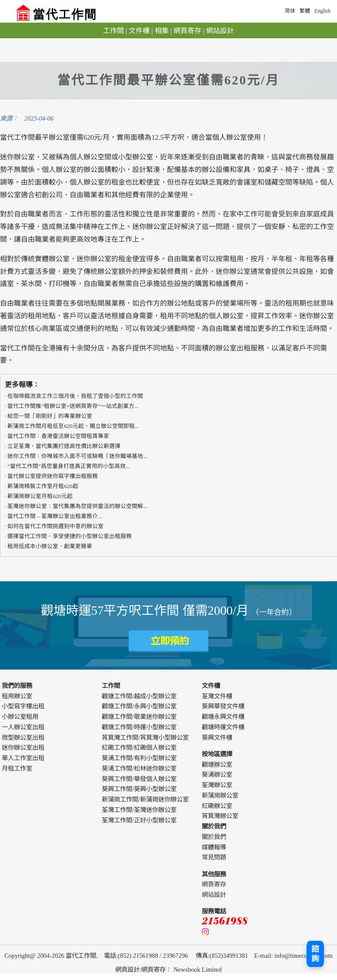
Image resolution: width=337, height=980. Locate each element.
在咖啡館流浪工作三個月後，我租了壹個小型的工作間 (75, 396)
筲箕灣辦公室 (220, 816)
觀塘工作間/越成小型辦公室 (139, 696)
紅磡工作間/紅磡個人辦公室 (139, 748)
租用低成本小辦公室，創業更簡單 (50, 546)
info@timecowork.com (304, 956)
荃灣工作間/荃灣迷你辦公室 (139, 810)
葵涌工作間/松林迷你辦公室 (139, 768)
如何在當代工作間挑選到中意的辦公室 (55, 526)
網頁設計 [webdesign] (127, 970)
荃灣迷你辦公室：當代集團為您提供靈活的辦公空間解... (77, 506)
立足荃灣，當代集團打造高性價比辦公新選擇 (64, 446)
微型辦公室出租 (23, 738)
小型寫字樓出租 (23, 706)
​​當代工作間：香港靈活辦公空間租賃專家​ (58, 436)
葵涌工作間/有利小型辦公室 (139, 758)
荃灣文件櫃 (217, 696)
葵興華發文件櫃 (223, 706)
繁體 (305, 11)
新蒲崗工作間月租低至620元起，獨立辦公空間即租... (73, 426)
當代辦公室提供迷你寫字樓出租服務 (53, 476)
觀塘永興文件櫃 (223, 717)
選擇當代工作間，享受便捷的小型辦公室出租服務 (70, 536)
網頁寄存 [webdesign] (153, 970)
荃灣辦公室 (217, 785)
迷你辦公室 (94, 259)
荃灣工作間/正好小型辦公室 (139, 820)
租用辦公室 (17, 696)
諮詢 (315, 954)
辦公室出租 (233, 348)
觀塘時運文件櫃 (223, 727)
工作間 (113, 31)
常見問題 (214, 857)
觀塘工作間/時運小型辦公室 (139, 727)
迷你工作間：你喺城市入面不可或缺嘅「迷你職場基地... (77, 456)
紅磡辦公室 (217, 806)
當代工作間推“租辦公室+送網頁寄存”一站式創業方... (73, 406)
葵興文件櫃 (217, 738)
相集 (162, 31)
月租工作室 (17, 768)
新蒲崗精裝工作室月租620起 (43, 486)
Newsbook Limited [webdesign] (198, 970)
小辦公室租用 (20, 717)
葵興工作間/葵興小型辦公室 (139, 789)
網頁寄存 (187, 31)
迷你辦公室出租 (23, 748)
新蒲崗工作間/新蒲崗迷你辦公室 (145, 799)
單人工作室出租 (23, 758)
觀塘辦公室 (217, 764)
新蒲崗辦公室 (220, 795)
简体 (290, 11)
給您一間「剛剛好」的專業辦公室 (50, 416)
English (322, 11)
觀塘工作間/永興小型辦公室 (139, 706)
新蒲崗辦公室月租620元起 (40, 496)
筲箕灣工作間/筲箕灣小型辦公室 (145, 738)
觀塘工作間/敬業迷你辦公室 (139, 717)
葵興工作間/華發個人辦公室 (139, 779)
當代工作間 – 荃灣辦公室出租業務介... (55, 516)
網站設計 (220, 31)
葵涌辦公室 (217, 775)
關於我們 (214, 837)
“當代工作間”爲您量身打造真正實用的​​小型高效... (68, 466)
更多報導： (22, 385)
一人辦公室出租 (23, 727)
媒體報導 (214, 847)
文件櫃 (139, 31)
